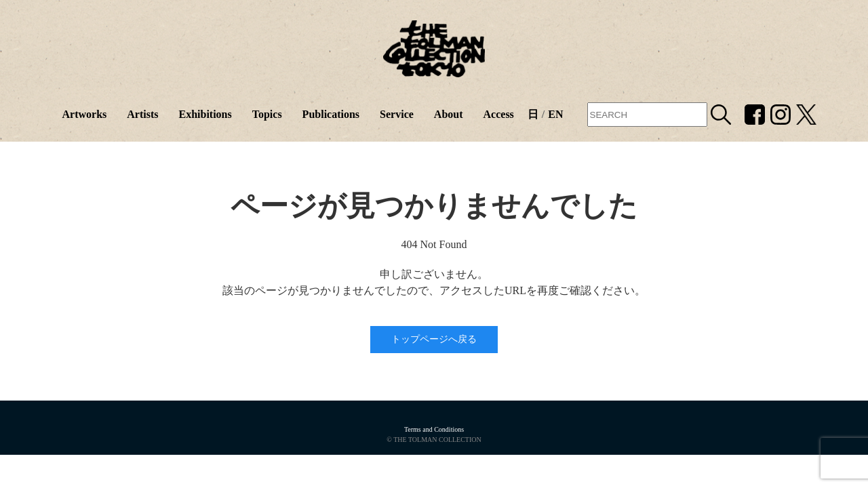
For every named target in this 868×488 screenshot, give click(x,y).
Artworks (84, 114)
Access (499, 114)
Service (397, 114)
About (449, 114)
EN (555, 114)
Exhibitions (205, 114)
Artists (142, 114)
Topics (267, 114)
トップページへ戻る (434, 339)
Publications (331, 114)
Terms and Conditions (434, 429)
